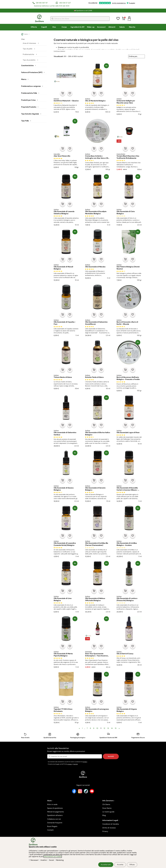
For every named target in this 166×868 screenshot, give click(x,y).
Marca (24, 79)
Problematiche (28, 54)
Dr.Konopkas (88, 652)
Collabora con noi (54, 819)
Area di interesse (29, 43)
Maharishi (56, 99)
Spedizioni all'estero (55, 815)
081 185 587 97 (42, 3)
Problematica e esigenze (31, 86)
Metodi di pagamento (56, 812)
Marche (132, 27)
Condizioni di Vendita (111, 824)
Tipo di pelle (28, 49)
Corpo (64, 27)
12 (104, 728)
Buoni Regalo (52, 826)
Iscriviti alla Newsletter (83, 750)
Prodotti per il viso (28, 100)
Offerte (34, 27)
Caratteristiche (27, 66)
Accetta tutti (106, 865)
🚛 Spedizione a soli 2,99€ (83, 10)
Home (24, 34)
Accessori (101, 27)
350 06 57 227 (65, 3)
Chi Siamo (106, 804)
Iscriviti (111, 756)
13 (108, 728)
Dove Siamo (107, 808)
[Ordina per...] (137, 56)
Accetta (120, 865)
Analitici (43, 860)
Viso (54, 27)
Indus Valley (57, 154)
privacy (85, 762)
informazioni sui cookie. (53, 856)
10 (97, 728)
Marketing (59, 860)
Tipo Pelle (25, 121)
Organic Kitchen (121, 154)
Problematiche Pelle (29, 93)
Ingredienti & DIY (78, 27)
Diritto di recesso (109, 828)
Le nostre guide (108, 812)
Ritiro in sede (52, 804)
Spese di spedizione (55, 808)
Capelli (44, 27)
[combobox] (80, 19)
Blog (104, 815)
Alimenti (112, 27)
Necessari (34, 860)
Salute (122, 27)
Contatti (50, 830)
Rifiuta (132, 865)
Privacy (105, 831)
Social (51, 860)
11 (101, 728)
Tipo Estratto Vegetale (30, 114)
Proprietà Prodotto (29, 107)
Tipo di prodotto (29, 60)
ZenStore (88, 99)
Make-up (91, 27)
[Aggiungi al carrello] (63, 93)
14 (112, 728)
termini (76, 764)
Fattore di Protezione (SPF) (32, 72)
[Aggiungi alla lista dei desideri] (70, 93)
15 (116, 728)
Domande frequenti (55, 823)
